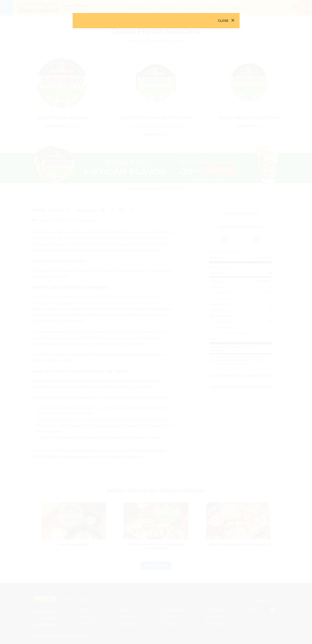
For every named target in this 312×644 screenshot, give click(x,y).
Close (223, 21)
